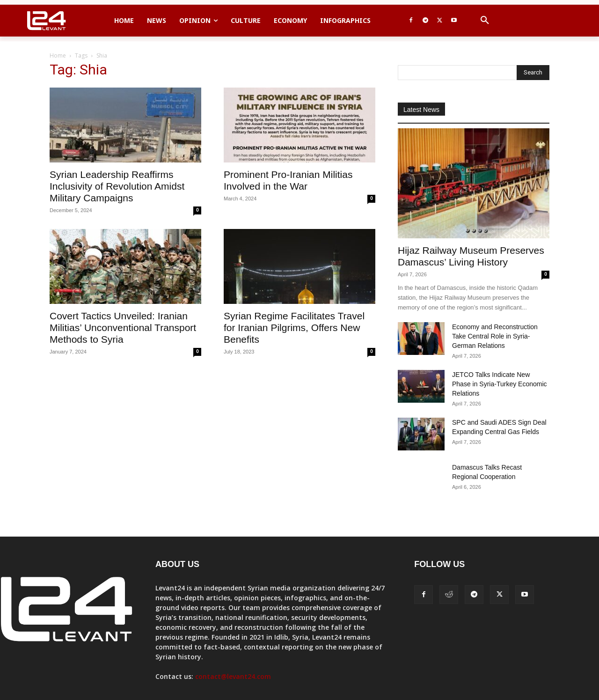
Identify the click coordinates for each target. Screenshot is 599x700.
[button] (485, 21)
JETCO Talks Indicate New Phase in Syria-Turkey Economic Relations (500, 384)
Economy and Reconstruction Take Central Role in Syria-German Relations (495, 336)
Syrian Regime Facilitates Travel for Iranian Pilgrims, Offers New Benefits (294, 328)
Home (58, 55)
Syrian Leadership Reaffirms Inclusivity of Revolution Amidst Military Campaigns (117, 186)
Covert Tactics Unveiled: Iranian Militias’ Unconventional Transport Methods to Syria (123, 328)
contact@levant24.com (233, 676)
